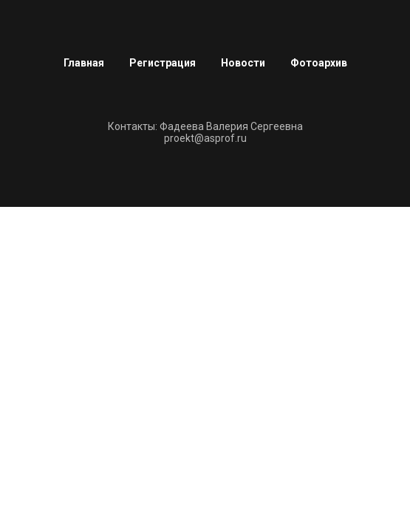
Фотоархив (319, 63)
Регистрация (163, 63)
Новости (243, 63)
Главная (84, 63)
